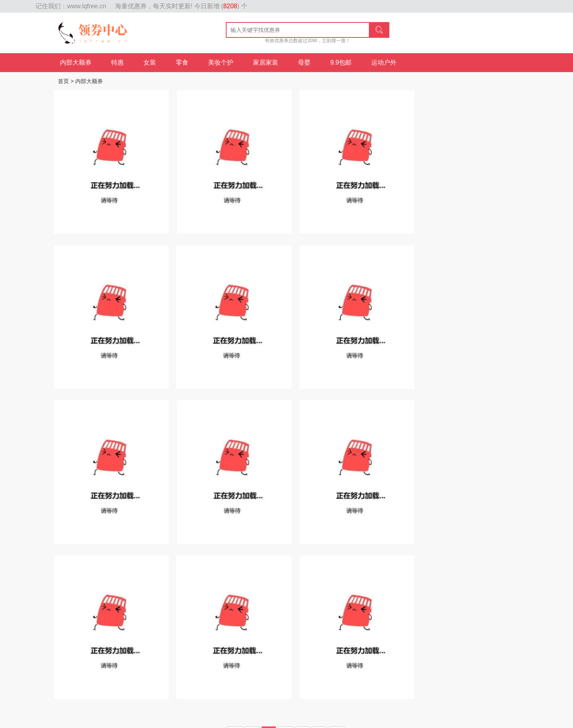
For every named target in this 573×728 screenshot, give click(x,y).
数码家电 (446, 605)
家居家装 (266, 62)
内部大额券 (76, 62)
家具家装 (398, 605)
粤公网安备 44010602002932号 (293, 699)
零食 (182, 62)
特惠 (117, 62)
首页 (63, 81)
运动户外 (384, 62)
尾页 (337, 563)
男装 (422, 605)
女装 (150, 62)
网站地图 (24, 6)
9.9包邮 (341, 62)
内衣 (471, 605)
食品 (178, 605)
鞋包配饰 (311, 605)
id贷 (214, 711)
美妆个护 (221, 62)
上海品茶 (262, 711)
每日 (140, 605)
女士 (335, 605)
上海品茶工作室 (160, 711)
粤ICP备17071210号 (227, 699)
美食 (373, 605)
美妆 (354, 605)
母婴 (304, 62)
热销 (121, 605)
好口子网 (194, 711)
